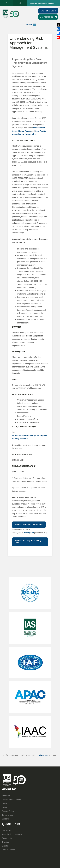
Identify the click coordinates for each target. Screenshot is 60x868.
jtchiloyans (29, 533)
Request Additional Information (29, 525)
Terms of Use (8, 815)
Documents (7, 838)
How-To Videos (8, 850)
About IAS (43, 755)
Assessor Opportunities (12, 799)
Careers (5, 819)
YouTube (58, 37)
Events (5, 846)
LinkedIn (58, 29)
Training (5, 842)
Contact (5, 803)
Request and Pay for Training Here (28, 542)
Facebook (58, 33)
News (4, 807)
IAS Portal (20, 3)
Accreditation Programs (12, 834)
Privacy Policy (8, 811)
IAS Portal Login (48, 11)
